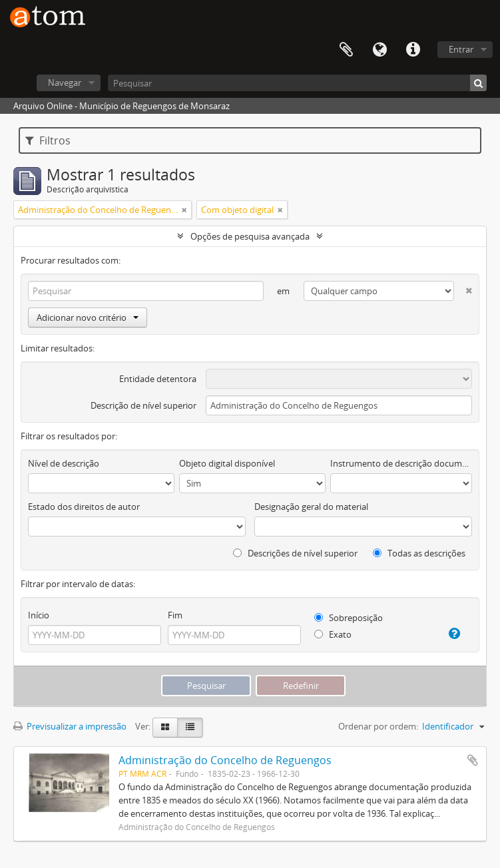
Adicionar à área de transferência (473, 760)
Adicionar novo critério (88, 318)
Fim (175, 615)
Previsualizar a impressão (70, 726)
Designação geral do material (311, 507)
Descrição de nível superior (143, 405)
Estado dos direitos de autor (84, 507)
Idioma (379, 50)
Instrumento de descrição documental (401, 463)
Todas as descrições (419, 553)
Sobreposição (349, 618)
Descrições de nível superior (295, 553)
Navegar (65, 83)
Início (39, 615)
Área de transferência (346, 50)
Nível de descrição (64, 463)
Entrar (461, 49)
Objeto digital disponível (227, 463)
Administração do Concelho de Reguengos (225, 760)
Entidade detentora (158, 379)
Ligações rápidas (413, 50)
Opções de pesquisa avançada (250, 236)
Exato (333, 634)
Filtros (48, 140)
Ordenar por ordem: (378, 726)
